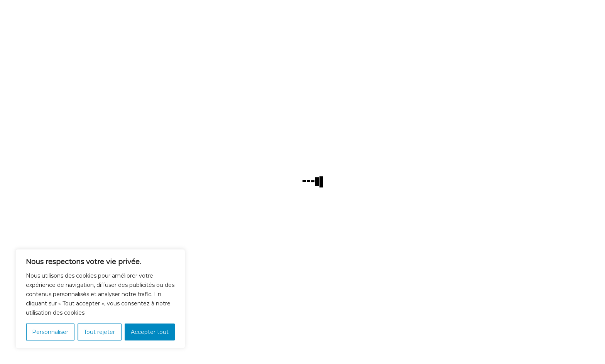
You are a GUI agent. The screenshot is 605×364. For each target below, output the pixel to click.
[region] (100, 299)
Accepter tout (150, 332)
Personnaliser (50, 332)
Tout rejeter (99, 332)
